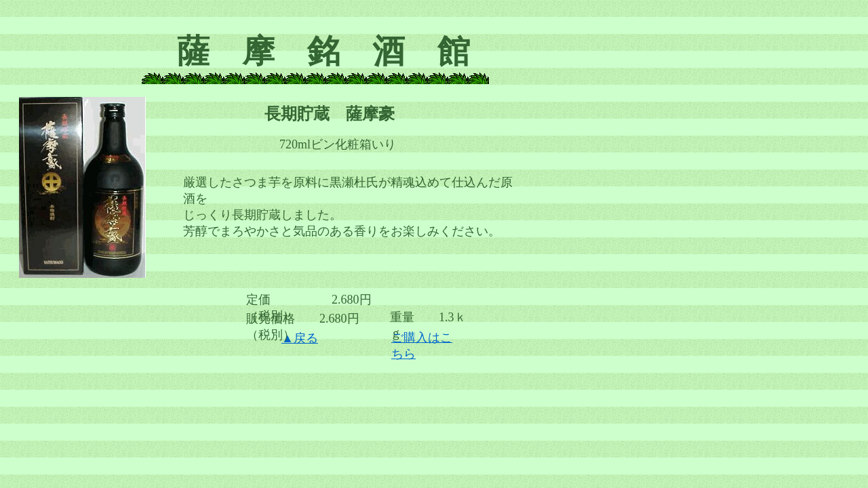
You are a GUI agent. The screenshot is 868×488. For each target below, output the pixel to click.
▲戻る (300, 338)
